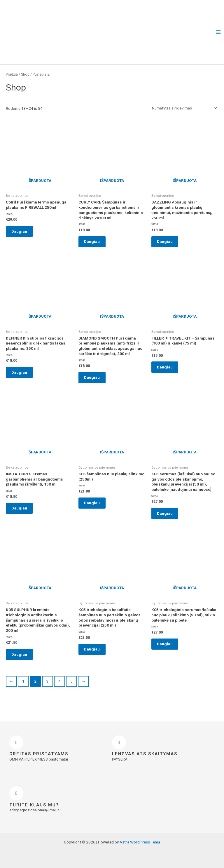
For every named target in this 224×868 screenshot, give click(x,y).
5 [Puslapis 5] (71, 690)
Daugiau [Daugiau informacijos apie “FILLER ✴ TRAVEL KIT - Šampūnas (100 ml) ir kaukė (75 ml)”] (167, 370)
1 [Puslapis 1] (23, 690)
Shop (25, 74)
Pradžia (12, 74)
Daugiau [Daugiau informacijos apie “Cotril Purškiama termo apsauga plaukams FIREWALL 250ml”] (22, 232)
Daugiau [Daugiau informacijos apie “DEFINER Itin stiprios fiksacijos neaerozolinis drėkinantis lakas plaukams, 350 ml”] (22, 375)
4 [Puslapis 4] (60, 690)
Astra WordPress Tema (140, 842)
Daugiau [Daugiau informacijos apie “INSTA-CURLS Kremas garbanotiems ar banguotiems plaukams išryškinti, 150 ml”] (22, 513)
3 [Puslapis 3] (48, 690)
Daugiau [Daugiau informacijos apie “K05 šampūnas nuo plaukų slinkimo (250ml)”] (94, 508)
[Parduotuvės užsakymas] (183, 108)
